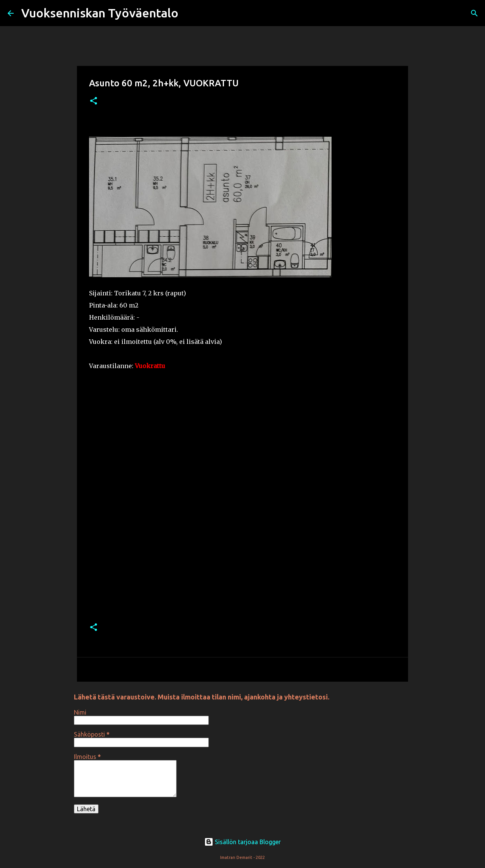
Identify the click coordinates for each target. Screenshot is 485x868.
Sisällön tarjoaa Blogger (242, 842)
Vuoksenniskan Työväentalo (100, 13)
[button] (94, 101)
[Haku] (189, 13)
